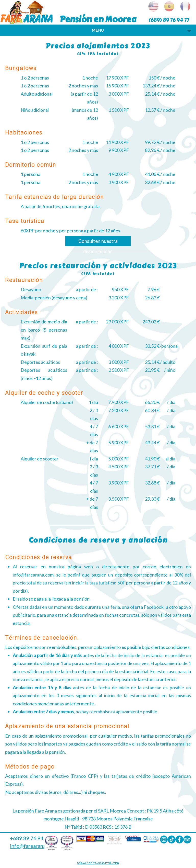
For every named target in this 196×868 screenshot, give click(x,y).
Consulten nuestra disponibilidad (98, 242)
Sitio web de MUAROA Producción (98, 863)
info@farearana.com (33, 846)
